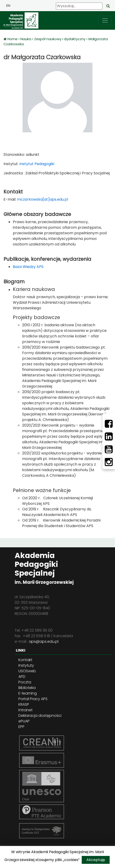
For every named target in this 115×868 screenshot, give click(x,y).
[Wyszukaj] (79, 6)
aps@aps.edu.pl (44, 641)
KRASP (24, 704)
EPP (21, 727)
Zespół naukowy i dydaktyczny (60, 39)
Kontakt (25, 660)
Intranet (25, 710)
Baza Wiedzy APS (28, 267)
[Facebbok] (109, 424)
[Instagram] (109, 462)
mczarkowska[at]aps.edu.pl (42, 199)
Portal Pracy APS (33, 699)
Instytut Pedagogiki (36, 164)
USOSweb (27, 671)
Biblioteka (27, 688)
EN (8, 6)
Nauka (26, 39)
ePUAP (24, 721)
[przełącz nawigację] (105, 20)
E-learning (28, 693)
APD (22, 677)
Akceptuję (96, 860)
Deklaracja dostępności (40, 716)
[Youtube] (109, 449)
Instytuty (26, 665)
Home (13, 39)
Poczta (25, 682)
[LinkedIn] (109, 437)
